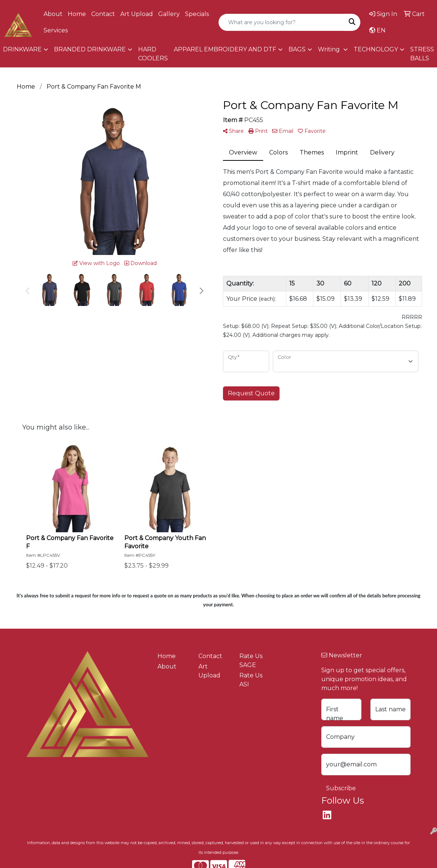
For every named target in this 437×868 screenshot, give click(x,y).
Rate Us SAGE (251, 660)
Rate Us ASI (251, 680)
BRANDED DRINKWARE (90, 49)
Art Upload (137, 14)
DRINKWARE (22, 49)
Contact (103, 14)
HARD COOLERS (153, 54)
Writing (330, 49)
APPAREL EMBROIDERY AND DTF (225, 49)
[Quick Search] (282, 22)
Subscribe (341, 788)
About (53, 14)
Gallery (169, 14)
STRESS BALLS (422, 54)
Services (56, 30)
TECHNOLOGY (376, 49)
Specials (197, 14)
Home (77, 14)
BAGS (297, 49)
